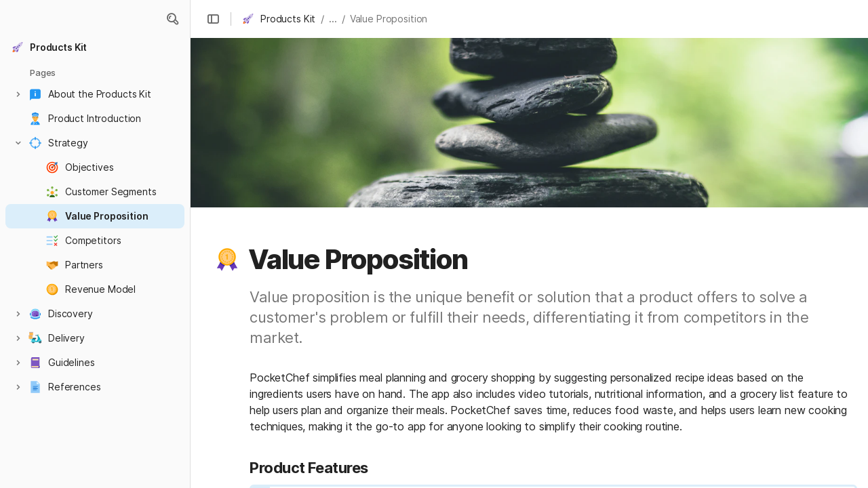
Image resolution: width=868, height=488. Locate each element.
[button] (172, 19)
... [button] (333, 19)
